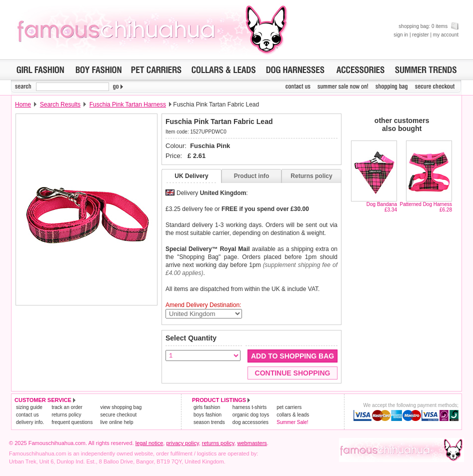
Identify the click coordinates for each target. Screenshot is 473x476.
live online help (116, 422)
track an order (67, 407)
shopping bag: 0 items (428, 26)
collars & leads (293, 415)
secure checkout (118, 415)
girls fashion (207, 407)
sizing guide (29, 407)
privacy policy (182, 443)
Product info (252, 176)
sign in (401, 35)
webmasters (252, 443)
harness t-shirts (249, 407)
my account (446, 35)
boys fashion (207, 415)
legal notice (149, 443)
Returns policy (311, 176)
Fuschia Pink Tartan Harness (128, 104)
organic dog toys (251, 415)
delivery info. (30, 422)
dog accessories (250, 422)
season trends (209, 422)
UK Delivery (191, 176)
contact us (27, 415)
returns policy (66, 415)
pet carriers (289, 407)
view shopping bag (121, 407)
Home (23, 104)
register (420, 35)
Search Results (60, 104)
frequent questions (72, 422)
